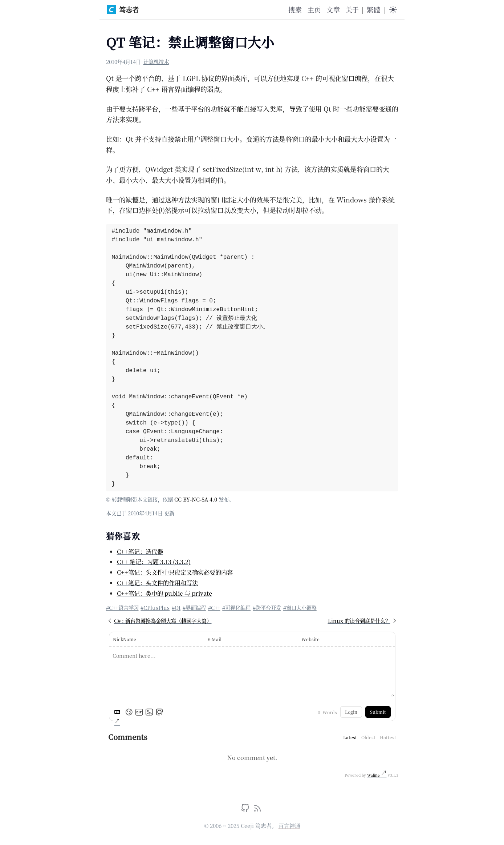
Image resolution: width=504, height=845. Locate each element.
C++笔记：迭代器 (140, 551)
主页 (314, 9)
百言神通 (289, 826)
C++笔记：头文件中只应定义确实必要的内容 (175, 572)
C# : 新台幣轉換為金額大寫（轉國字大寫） (159, 621)
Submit (378, 712)
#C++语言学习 (122, 607)
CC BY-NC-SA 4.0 (196, 499)
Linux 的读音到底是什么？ (363, 621)
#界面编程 (194, 607)
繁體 (373, 9)
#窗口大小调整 (300, 607)
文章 (333, 9)
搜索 (295, 9)
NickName (125, 639)
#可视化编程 (236, 607)
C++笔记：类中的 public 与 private (164, 593)
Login (351, 712)
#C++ (214, 607)
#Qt (176, 607)
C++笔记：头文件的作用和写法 (157, 583)
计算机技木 (156, 62)
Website (310, 639)
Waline (374, 775)
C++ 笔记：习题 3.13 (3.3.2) (154, 562)
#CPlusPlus (155, 607)
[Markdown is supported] (119, 712)
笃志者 (123, 9)
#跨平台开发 (267, 607)
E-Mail (214, 639)
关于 (352, 9)
